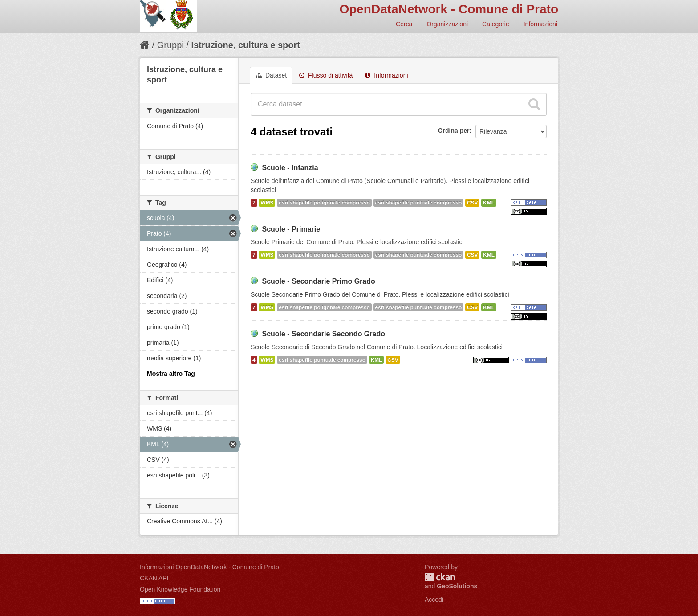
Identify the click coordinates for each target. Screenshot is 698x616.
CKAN (440, 577)
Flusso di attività (326, 75)
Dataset (271, 75)
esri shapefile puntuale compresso (419, 203)
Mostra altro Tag (171, 374)
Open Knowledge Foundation (180, 589)
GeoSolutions (457, 586)
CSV (472, 203)
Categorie (496, 24)
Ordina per (454, 131)
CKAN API (154, 578)
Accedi (434, 600)
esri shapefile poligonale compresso (324, 203)
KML (489, 203)
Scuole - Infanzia (290, 168)
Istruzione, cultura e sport (245, 45)
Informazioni (540, 24)
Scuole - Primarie (291, 229)
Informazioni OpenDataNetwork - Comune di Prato (209, 567)
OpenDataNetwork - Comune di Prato (449, 9)
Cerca (404, 24)
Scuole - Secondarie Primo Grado (318, 281)
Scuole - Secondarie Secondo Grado (323, 334)
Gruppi (170, 45)
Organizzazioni (447, 24)
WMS (267, 203)
